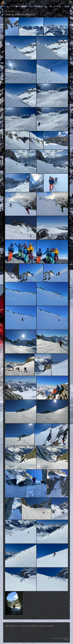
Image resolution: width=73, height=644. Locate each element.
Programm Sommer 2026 (46, 626)
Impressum (54, 638)
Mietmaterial (13, 626)
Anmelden (66, 640)
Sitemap (66, 638)
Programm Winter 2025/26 (28, 626)
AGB (7, 626)
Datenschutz (61, 638)
